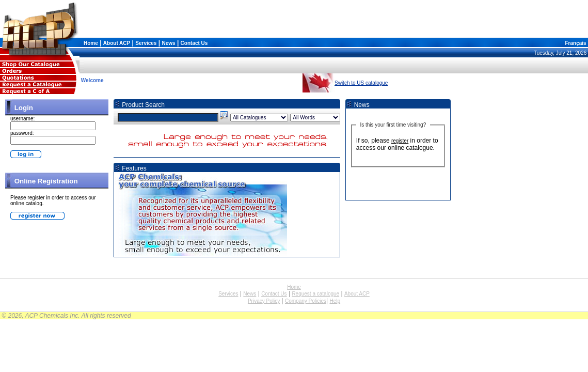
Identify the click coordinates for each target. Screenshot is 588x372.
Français (575, 43)
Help (335, 301)
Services (146, 43)
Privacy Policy (264, 301)
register (400, 141)
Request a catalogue (315, 294)
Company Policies (306, 301)
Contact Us (194, 43)
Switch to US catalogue (361, 83)
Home (91, 43)
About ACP (117, 43)
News (168, 43)
